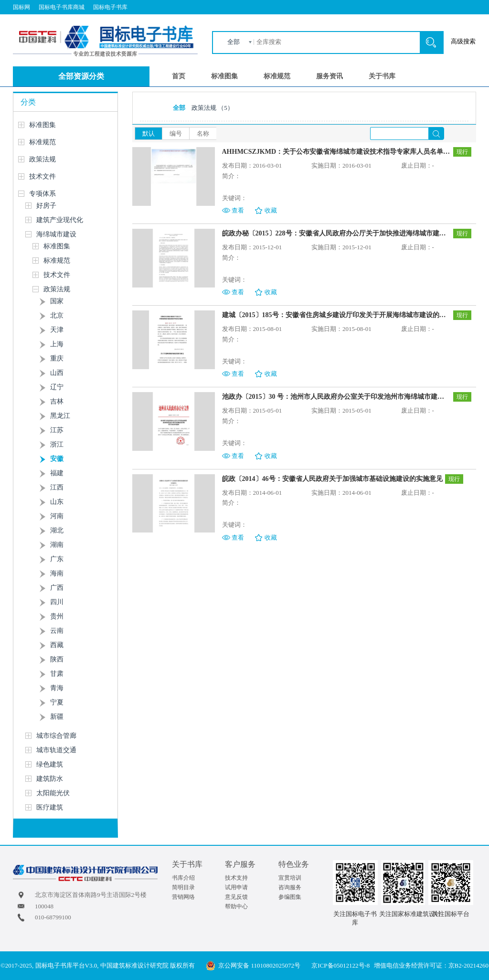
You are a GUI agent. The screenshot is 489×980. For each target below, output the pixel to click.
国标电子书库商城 (62, 7)
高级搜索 (463, 41)
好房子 (46, 206)
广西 (57, 588)
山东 (57, 502)
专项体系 (43, 194)
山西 (57, 373)
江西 (57, 487)
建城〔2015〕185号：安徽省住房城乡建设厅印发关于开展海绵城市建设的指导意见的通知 (336, 315)
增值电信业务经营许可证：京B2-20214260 (431, 965)
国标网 (21, 7)
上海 (57, 344)
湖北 (57, 530)
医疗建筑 (50, 807)
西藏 (57, 645)
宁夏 (57, 702)
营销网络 (183, 897)
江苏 (57, 430)
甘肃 (57, 674)
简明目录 (183, 887)
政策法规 (43, 159)
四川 (57, 602)
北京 (57, 315)
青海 (57, 688)
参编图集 (290, 897)
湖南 (57, 545)
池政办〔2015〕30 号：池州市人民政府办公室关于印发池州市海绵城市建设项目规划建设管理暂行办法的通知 (336, 397)
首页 (179, 76)
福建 (57, 473)
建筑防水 (50, 779)
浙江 (57, 444)
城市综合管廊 (56, 736)
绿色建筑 (50, 764)
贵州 (57, 616)
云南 (57, 631)
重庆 (57, 358)
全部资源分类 (81, 76)
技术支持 (236, 878)
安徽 (57, 459)
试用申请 (236, 887)
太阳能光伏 (53, 793)
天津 (57, 330)
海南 (57, 573)
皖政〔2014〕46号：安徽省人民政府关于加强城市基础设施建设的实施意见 (332, 479)
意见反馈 (236, 897)
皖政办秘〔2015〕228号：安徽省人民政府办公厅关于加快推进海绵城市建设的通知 (336, 233)
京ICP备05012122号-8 (340, 965)
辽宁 (57, 387)
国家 (57, 301)
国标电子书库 (110, 7)
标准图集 (224, 76)
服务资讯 (330, 76)
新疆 (57, 717)
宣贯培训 (290, 878)
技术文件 (43, 176)
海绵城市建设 (56, 234)
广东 (57, 559)
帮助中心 (236, 906)
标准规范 (277, 76)
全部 (234, 42)
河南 (57, 516)
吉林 (57, 401)
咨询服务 (290, 887)
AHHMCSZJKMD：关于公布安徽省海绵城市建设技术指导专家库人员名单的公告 (336, 152)
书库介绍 (183, 878)
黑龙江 (60, 416)
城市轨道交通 (56, 750)
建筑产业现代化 (60, 220)
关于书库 (382, 76)
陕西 (57, 659)
